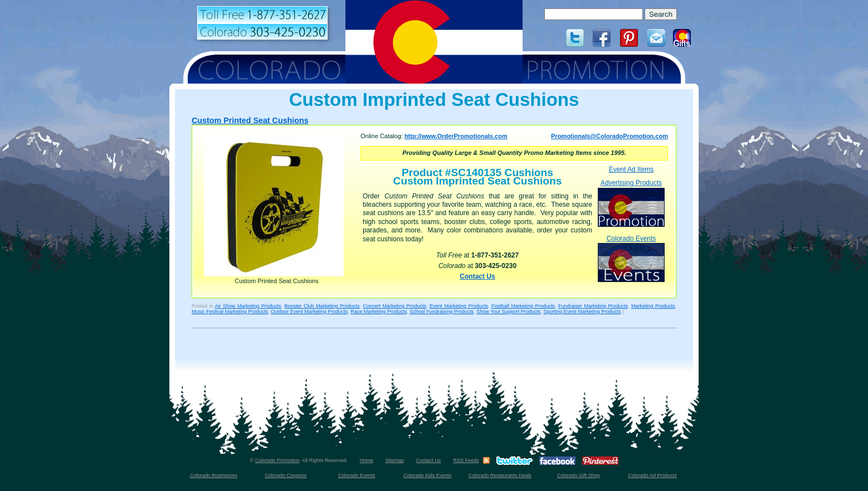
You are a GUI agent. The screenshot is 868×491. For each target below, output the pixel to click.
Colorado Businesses (214, 475)
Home (367, 460)
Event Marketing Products (459, 306)
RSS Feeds (466, 460)
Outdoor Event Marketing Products (309, 312)
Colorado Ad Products (652, 475)
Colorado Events (631, 258)
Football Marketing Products (523, 306)
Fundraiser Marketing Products (593, 306)
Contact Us (477, 276)
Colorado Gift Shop (579, 475)
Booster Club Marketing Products (322, 306)
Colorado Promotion (277, 460)
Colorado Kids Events (428, 475)
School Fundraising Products (442, 312)
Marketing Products (653, 306)
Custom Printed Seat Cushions (250, 120)
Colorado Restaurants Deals (500, 475)
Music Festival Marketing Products (230, 312)
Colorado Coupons (286, 475)
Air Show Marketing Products (248, 306)
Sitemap (395, 460)
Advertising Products (631, 203)
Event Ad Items (632, 169)
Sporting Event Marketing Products (582, 312)
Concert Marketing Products (394, 306)
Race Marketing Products (379, 312)
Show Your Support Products (508, 312)
